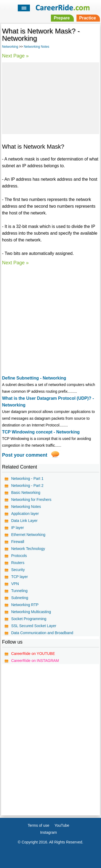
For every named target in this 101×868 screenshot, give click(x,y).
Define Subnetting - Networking (34, 378)
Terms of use (39, 825)
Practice (88, 18)
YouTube (62, 825)
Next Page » (15, 56)
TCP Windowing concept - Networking (41, 432)
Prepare (62, 18)
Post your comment (25, 455)
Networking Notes (36, 47)
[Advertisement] (50, 97)
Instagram (48, 832)
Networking (10, 47)
